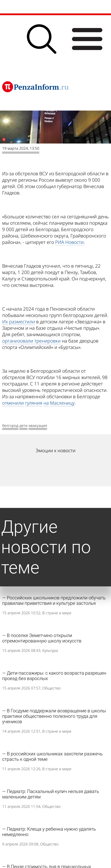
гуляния (34, 403)
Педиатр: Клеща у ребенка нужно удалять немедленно (49, 832)
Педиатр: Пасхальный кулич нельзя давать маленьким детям (51, 794)
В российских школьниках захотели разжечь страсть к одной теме (52, 756)
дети (23, 426)
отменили (13, 403)
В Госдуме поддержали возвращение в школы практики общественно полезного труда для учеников (54, 716)
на (46, 403)
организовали (18, 341)
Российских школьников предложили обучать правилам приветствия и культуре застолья (54, 600)
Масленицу (62, 403)
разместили (22, 322)
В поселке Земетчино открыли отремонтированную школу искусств (42, 638)
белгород (10, 426)
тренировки (47, 341)
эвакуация (38, 426)
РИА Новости (69, 242)
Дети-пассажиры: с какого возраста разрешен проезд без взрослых (54, 676)
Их (5, 322)
